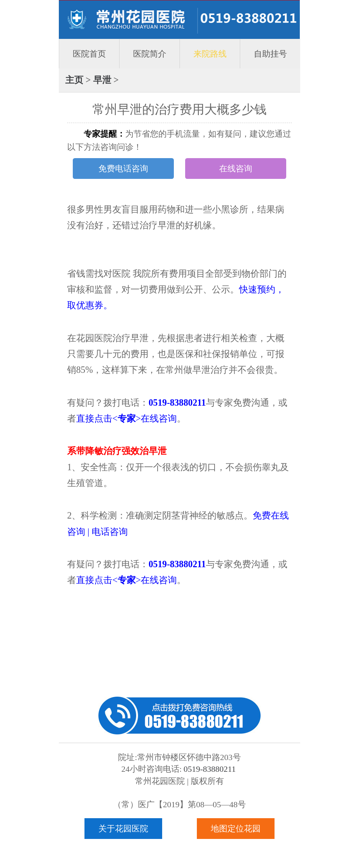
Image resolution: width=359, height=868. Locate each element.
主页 (74, 80)
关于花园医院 (123, 829)
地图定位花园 (236, 829)
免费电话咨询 (123, 169)
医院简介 (150, 54)
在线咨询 (236, 169)
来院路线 (210, 54)
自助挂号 (270, 54)
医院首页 (89, 54)
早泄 (102, 80)
